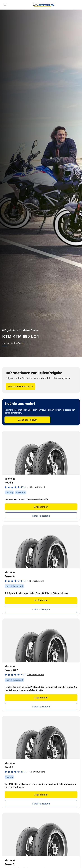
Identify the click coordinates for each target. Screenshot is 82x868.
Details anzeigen (41, 516)
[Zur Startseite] (44, 5)
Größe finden (41, 507)
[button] (25, 487)
